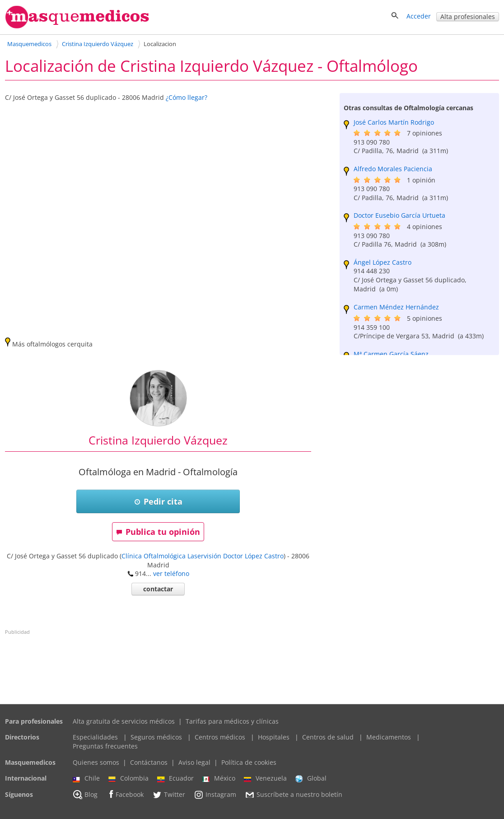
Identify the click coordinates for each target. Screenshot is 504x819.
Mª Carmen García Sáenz (391, 354)
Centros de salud (328, 737)
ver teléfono (171, 573)
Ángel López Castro (383, 262)
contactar (158, 589)
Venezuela (265, 778)
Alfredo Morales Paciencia (393, 169)
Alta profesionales (468, 16)
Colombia (128, 778)
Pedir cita (158, 501)
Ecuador (175, 778)
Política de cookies (249, 762)
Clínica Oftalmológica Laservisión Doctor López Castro (203, 556)
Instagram (215, 795)
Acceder (419, 16)
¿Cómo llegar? (187, 97)
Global (311, 778)
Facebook (125, 794)
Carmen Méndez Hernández (396, 307)
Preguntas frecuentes (105, 746)
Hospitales (274, 737)
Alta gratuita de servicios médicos (124, 721)
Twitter (169, 795)
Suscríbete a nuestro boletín (294, 795)
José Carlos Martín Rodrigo (394, 122)
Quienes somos (96, 762)
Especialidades (95, 737)
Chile (86, 778)
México (219, 778)
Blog (85, 795)
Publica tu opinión (158, 532)
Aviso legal (194, 762)
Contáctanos (149, 762)
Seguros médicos (156, 737)
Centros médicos (220, 737)
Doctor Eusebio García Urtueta (399, 215)
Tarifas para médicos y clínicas (232, 721)
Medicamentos (389, 737)
